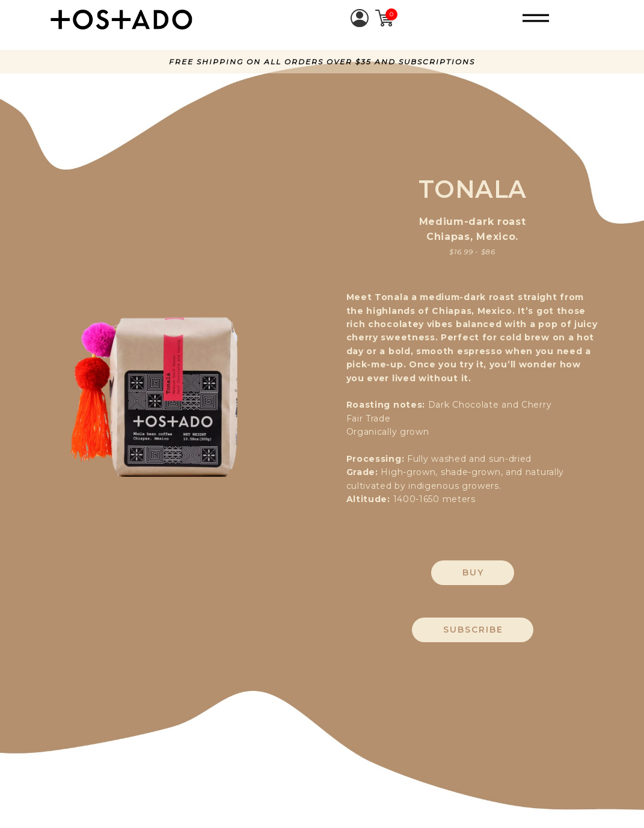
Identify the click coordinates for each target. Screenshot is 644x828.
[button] (536, 18)
